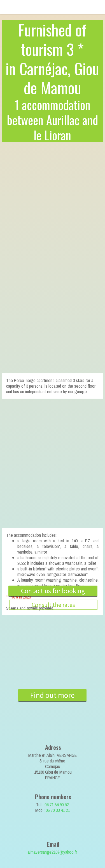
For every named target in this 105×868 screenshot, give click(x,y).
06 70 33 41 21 (58, 810)
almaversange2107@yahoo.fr (52, 852)
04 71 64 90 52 (57, 805)
